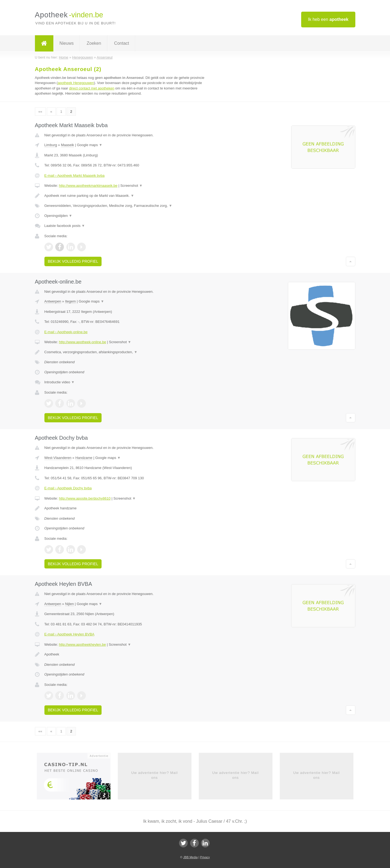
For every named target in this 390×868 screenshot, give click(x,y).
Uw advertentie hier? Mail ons (155, 775)
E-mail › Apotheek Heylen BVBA (69, 634)
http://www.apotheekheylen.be (82, 644)
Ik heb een (328, 19)
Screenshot (131, 186)
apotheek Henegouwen (76, 83)
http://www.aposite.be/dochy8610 (85, 498)
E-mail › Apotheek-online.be (66, 332)
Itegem (70, 301)
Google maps (90, 145)
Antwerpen (53, 301)
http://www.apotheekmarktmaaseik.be (88, 186)
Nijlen (69, 604)
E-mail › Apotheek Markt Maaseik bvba (75, 176)
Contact (121, 43)
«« (40, 112)
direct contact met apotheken (92, 88)
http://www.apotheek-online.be (82, 342)
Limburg (51, 145)
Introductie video (60, 382)
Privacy (205, 857)
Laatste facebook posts (65, 226)
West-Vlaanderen (58, 458)
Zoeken (94, 43)
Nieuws (67, 43)
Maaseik (67, 145)
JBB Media (190, 857)
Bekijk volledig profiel (73, 261)
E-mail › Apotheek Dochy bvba (68, 488)
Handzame (84, 458)
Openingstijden (58, 216)
